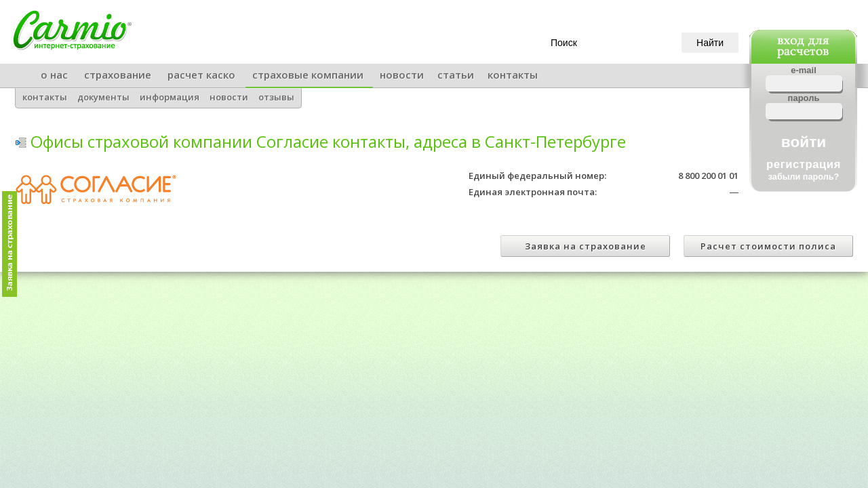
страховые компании (308, 75)
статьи (456, 75)
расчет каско (201, 75)
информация (170, 97)
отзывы (276, 97)
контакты (513, 75)
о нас (54, 75)
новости (402, 75)
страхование (118, 75)
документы (103, 97)
